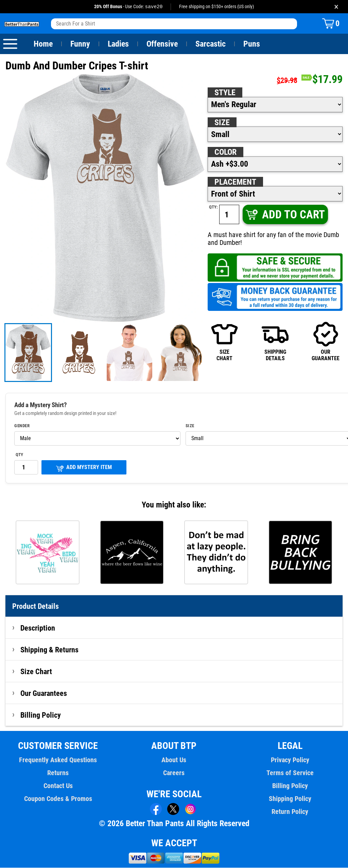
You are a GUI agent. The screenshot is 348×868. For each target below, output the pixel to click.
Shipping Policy (290, 799)
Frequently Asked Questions (58, 760)
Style (225, 93)
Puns (252, 44)
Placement (235, 182)
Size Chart (36, 672)
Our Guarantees (44, 694)
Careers (174, 773)
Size (222, 123)
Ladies (118, 44)
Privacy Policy (290, 760)
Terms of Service (290, 773)
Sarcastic (211, 44)
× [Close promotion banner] (336, 7)
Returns (58, 773)
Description (38, 628)
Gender (22, 426)
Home (43, 44)
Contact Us (58, 786)
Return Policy (290, 812)
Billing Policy (40, 715)
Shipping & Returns (50, 650)
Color (226, 152)
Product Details (36, 606)
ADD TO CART (285, 215)
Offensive (162, 44)
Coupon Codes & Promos (58, 799)
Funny (80, 44)
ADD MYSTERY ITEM (84, 468)
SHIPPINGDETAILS (275, 341)
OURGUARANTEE (326, 341)
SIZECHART (224, 341)
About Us (174, 760)
